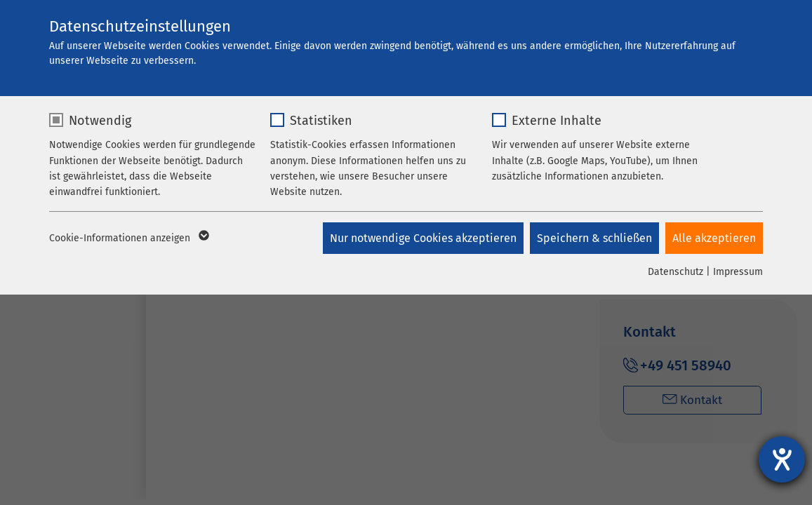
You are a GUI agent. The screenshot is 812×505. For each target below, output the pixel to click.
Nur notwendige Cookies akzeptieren (422, 238)
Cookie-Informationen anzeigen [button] (128, 238)
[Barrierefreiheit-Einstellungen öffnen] (782, 459)
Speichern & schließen (594, 238)
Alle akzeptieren (714, 238)
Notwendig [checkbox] (100, 121)
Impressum (738, 272)
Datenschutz (675, 272)
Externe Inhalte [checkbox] (557, 121)
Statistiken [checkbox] (321, 121)
